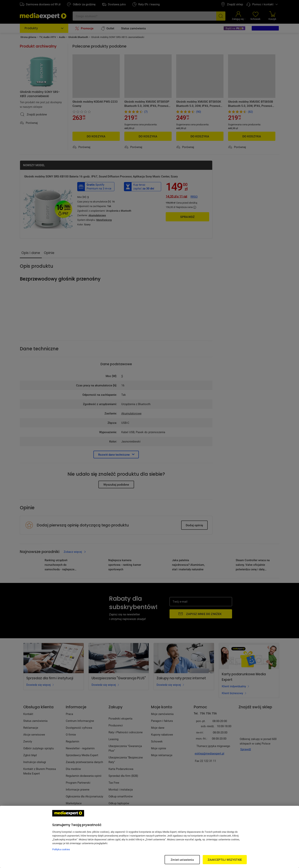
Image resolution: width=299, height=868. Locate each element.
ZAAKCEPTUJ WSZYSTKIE (225, 860)
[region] (149, 837)
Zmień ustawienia (182, 860)
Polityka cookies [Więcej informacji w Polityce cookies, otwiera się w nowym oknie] (61, 849)
